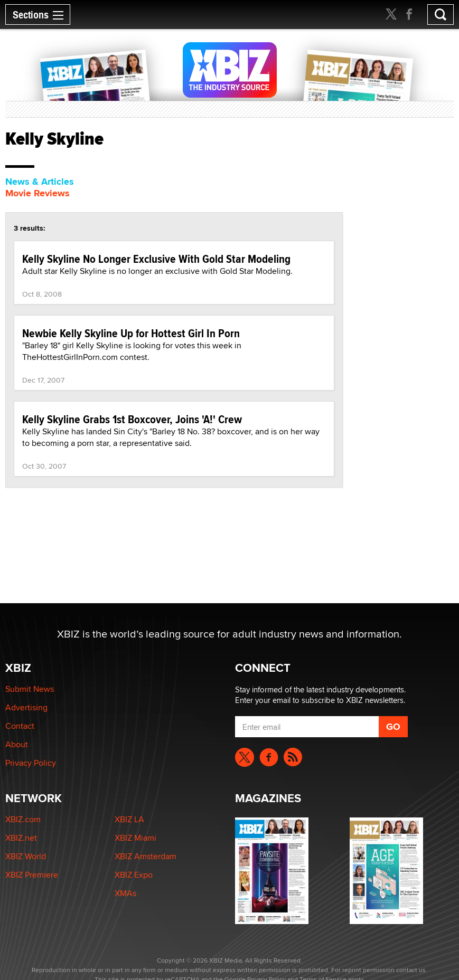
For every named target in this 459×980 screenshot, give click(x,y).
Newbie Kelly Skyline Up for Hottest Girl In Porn (131, 333)
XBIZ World (26, 856)
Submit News (30, 689)
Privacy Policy (31, 763)
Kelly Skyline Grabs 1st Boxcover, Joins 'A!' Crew (132, 419)
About (17, 744)
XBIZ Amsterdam (146, 856)
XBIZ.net (21, 838)
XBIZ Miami (135, 838)
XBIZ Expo (134, 875)
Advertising (26, 707)
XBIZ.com (23, 819)
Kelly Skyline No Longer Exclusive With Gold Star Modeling (156, 259)
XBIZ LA (129, 819)
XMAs (125, 893)
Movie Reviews (38, 193)
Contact (20, 726)
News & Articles (40, 182)
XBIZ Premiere (32, 875)
